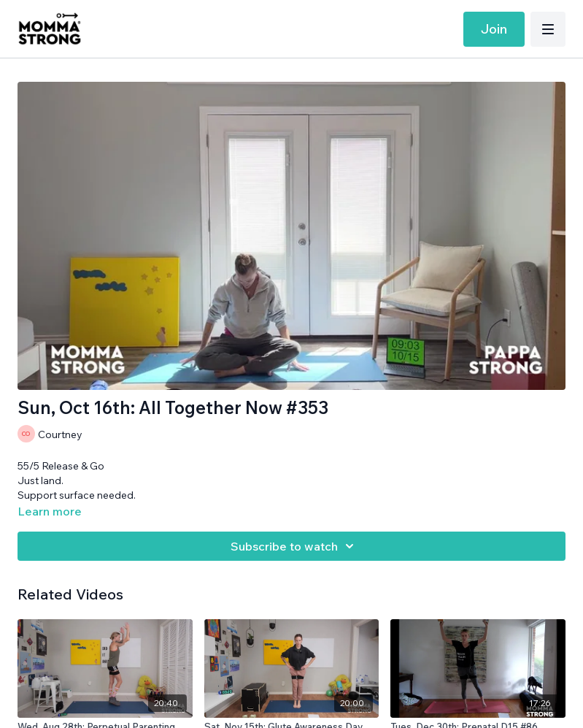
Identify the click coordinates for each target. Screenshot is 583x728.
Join (494, 29)
